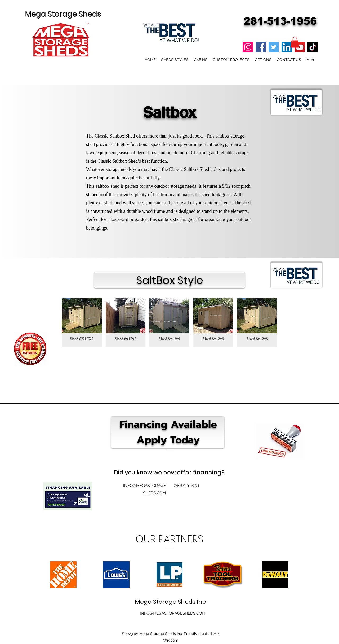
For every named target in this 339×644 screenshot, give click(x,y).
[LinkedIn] (287, 47)
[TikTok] (313, 47)
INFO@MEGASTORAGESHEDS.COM (173, 613)
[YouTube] (300, 47)
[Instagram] (248, 47)
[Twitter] (274, 47)
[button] (295, 42)
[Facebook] (261, 47)
